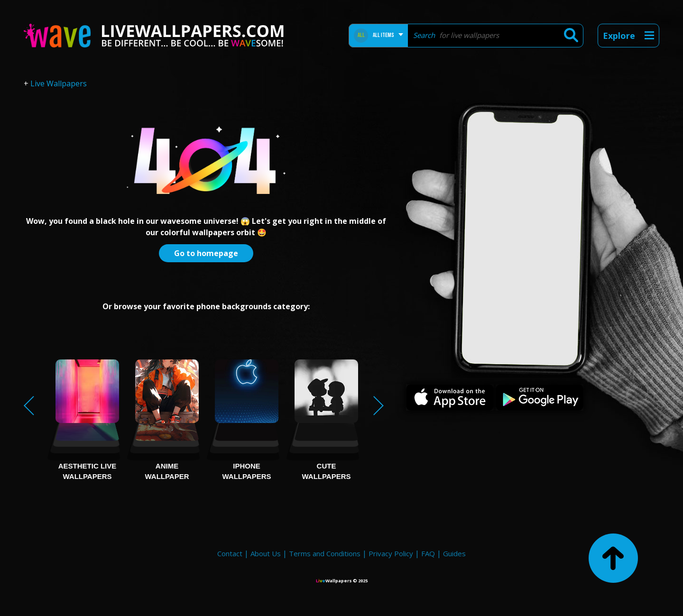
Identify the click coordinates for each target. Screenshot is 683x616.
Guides (454, 553)
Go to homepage (206, 253)
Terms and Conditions (325, 553)
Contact (230, 553)
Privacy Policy (391, 553)
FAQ (428, 553)
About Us (266, 553)
